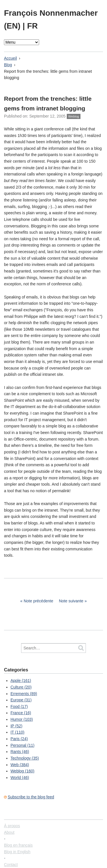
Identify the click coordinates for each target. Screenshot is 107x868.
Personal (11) (23, 745)
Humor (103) (22, 719)
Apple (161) (21, 681)
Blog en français (18, 845)
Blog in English (17, 852)
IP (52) (17, 726)
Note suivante (71, 601)
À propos (12, 826)
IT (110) (18, 732)
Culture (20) (21, 687)
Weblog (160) (23, 771)
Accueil (10, 58)
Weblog (74, 116)
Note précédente (39, 601)
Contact (11, 865)
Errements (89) (24, 694)
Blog (8, 65)
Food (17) (19, 706)
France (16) (21, 713)
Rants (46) (20, 752)
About (9, 832)
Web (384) (20, 765)
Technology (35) (25, 758)
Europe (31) (21, 700)
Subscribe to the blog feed (31, 797)
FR (32, 26)
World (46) (20, 778)
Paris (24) (19, 739)
